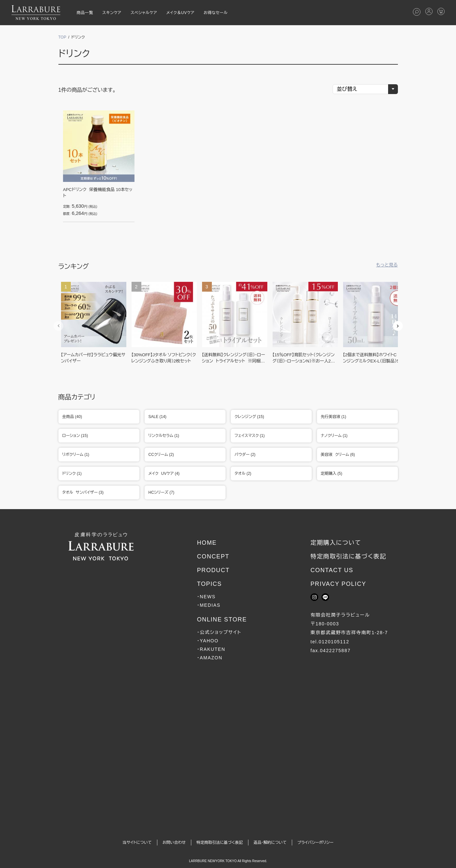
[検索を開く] (417, 12)
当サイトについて (137, 843)
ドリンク (74, 54)
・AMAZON (210, 658)
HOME (207, 543)
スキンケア (112, 13)
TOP (62, 37)
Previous (58, 326)
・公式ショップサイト (219, 632)
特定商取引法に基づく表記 (348, 556)
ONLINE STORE (222, 619)
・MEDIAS (209, 605)
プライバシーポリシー (315, 843)
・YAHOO (208, 641)
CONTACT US (332, 570)
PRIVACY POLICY (338, 584)
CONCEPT (213, 556)
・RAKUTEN (211, 649)
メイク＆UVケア (180, 13)
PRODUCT (213, 570)
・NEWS (206, 597)
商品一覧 (85, 13)
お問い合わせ (174, 843)
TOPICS (209, 584)
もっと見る (387, 265)
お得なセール (216, 13)
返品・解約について (270, 843)
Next (398, 326)
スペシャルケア (144, 13)
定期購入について (336, 543)
